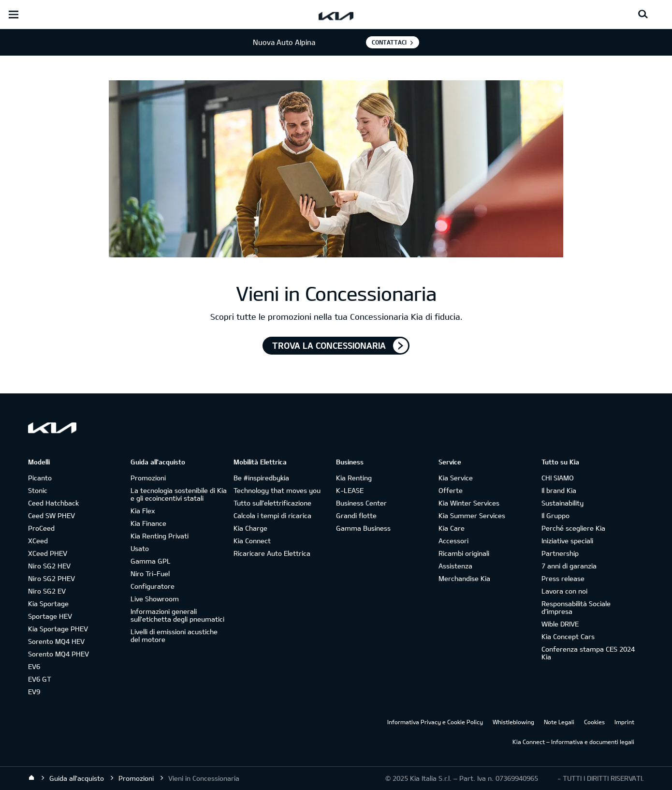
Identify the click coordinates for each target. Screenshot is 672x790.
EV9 (34, 692)
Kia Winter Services (469, 503)
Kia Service (456, 478)
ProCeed (41, 528)
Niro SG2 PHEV (51, 578)
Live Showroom (155, 599)
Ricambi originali (464, 553)
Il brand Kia (559, 490)
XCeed (38, 541)
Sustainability (562, 503)
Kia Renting (354, 478)
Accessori (453, 541)
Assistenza (455, 566)
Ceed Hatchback (53, 503)
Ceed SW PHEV (51, 515)
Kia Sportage (48, 604)
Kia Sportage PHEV (58, 629)
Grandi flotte (356, 515)
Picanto (40, 478)
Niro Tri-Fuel (150, 574)
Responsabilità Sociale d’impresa (576, 607)
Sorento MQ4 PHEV (58, 654)
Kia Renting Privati (160, 536)
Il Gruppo (555, 515)
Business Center (361, 503)
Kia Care (452, 528)
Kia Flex (143, 511)
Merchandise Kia (464, 578)
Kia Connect (252, 541)
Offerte (451, 490)
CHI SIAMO (558, 478)
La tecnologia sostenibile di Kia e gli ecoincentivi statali (179, 494)
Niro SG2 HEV (49, 566)
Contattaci (389, 42)
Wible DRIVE (560, 624)
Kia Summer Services (472, 515)
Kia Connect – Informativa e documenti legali (573, 742)
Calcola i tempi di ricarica (272, 515)
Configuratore (153, 586)
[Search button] (643, 15)
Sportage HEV (50, 616)
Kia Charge (250, 528)
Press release (563, 578)
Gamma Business (363, 528)
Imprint (624, 722)
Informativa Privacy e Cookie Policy (435, 722)
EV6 (34, 666)
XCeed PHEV (48, 553)
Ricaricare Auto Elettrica (272, 553)
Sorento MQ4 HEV (56, 641)
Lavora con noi (564, 591)
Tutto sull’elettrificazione (272, 503)
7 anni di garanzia (569, 566)
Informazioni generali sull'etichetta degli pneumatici (177, 615)
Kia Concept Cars (568, 636)
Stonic (38, 490)
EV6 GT (40, 679)
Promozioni (148, 478)
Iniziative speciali (567, 541)
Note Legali (559, 722)
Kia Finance (148, 523)
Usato (140, 548)
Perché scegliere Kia (573, 528)
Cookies (594, 722)
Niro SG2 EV (47, 591)
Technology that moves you (277, 490)
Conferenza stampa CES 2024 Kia (588, 653)
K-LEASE (350, 490)
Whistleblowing (513, 722)
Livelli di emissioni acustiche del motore (174, 635)
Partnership (560, 553)
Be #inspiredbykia (261, 478)
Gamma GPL (151, 561)
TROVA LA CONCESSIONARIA (329, 345)
